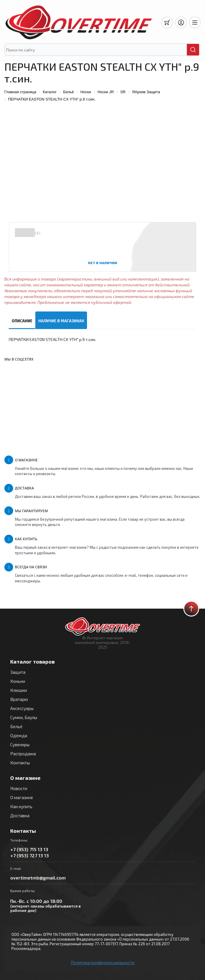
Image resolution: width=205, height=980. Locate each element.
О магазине (22, 797)
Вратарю (19, 699)
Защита (18, 672)
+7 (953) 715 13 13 (29, 849)
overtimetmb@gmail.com (38, 878)
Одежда (19, 735)
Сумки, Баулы (24, 717)
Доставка (20, 815)
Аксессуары (22, 708)
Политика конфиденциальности (103, 962)
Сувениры (20, 744)
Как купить (21, 806)
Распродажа (23, 754)
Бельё (16, 726)
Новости (19, 788)
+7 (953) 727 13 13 (29, 855)
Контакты (20, 763)
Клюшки (19, 690)
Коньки (18, 681)
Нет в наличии (102, 263)
